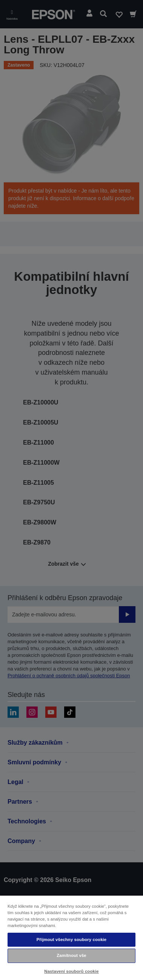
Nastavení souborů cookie (71, 971)
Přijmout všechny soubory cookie (72, 940)
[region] (71, 937)
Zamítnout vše (71, 955)
